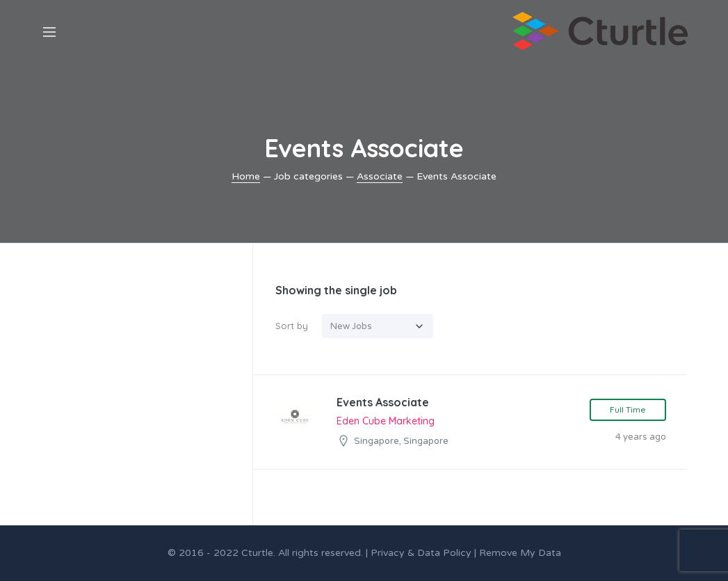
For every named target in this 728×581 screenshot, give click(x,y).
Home (246, 176)
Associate (380, 176)
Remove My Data (520, 553)
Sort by (292, 326)
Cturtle (257, 553)
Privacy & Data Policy (421, 553)
